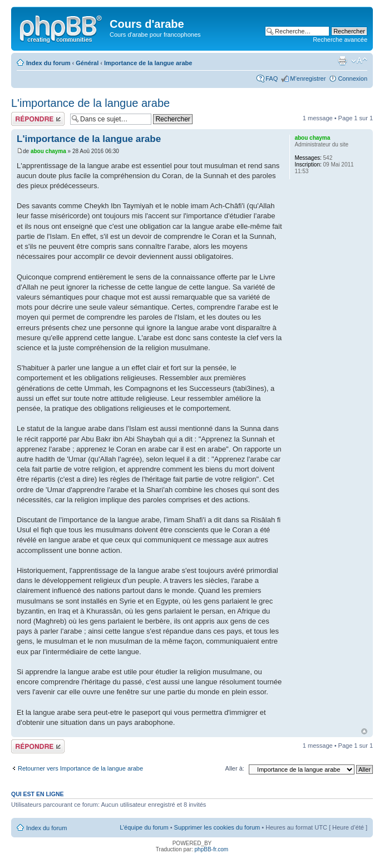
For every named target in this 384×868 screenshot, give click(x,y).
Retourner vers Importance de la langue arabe (80, 768)
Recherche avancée (340, 40)
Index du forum (48, 63)
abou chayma (48, 151)
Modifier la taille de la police (359, 61)
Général (87, 63)
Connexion (353, 79)
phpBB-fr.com (212, 849)
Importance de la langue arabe (148, 63)
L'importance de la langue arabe (90, 103)
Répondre (38, 119)
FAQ (272, 79)
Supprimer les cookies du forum (217, 827)
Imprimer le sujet (342, 61)
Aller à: (235, 768)
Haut (364, 731)
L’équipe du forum (144, 827)
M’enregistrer (308, 79)
